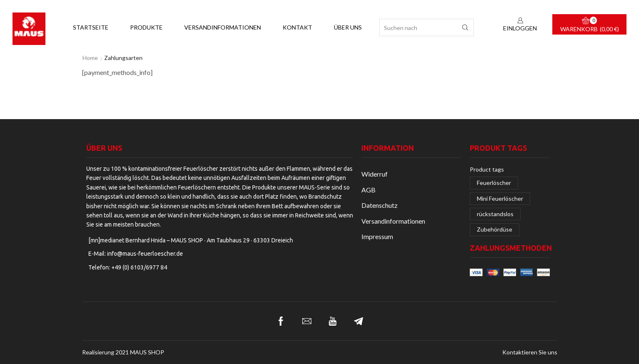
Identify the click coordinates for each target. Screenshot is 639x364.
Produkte (146, 27)
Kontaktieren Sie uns (530, 352)
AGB (368, 190)
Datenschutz (380, 205)
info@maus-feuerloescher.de (145, 254)
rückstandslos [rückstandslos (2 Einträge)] (495, 214)
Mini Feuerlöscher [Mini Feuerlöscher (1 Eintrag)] (500, 198)
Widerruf (375, 174)
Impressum (377, 236)
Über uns (348, 27)
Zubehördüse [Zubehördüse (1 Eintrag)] (495, 229)
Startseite (91, 27)
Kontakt (297, 27)
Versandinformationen (223, 27)
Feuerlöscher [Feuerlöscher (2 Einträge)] (494, 183)
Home (90, 58)
